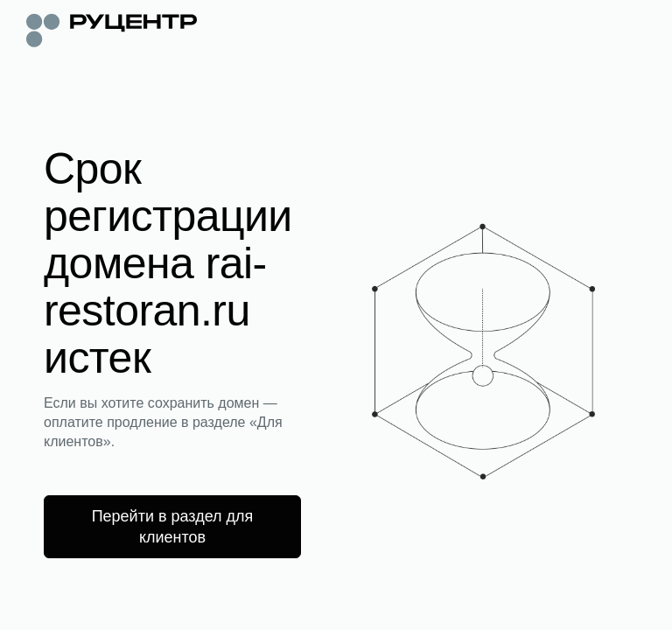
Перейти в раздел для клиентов (173, 527)
